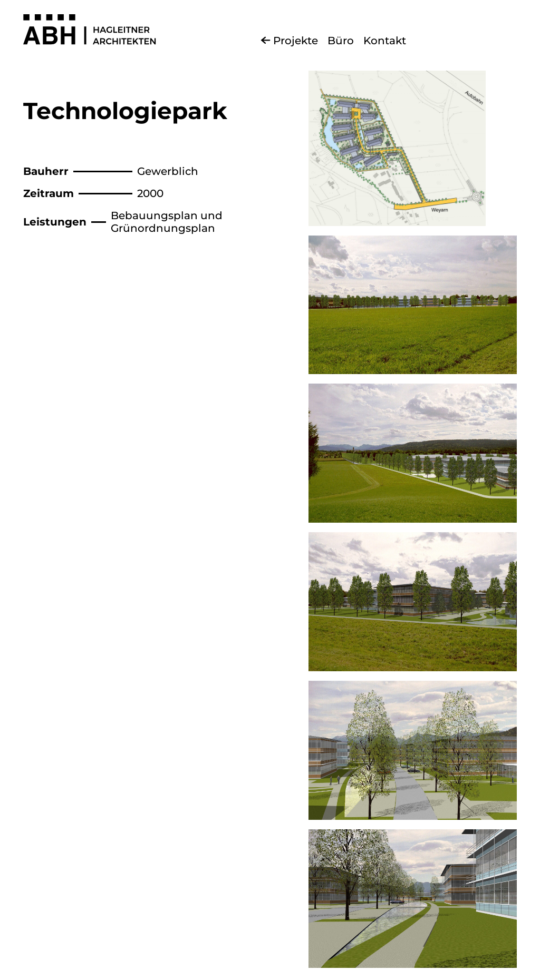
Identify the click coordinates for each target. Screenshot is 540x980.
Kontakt (385, 41)
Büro (341, 41)
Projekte (296, 41)
